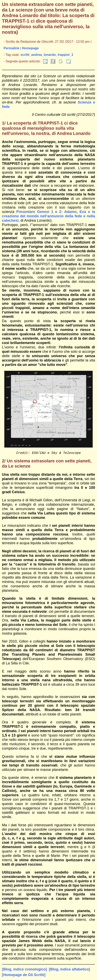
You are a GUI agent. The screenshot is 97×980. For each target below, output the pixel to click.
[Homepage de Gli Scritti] (24, 976)
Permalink (11, 48)
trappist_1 (65, 55)
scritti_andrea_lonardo (38, 55)
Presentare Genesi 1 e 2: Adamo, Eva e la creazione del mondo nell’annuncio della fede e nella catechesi (48, 216)
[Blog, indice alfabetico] (69, 970)
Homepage (30, 48)
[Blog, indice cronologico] (24, 970)
